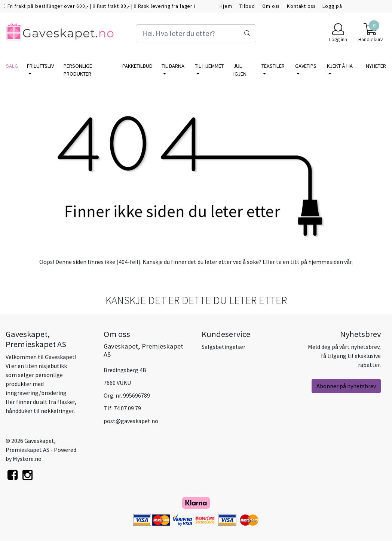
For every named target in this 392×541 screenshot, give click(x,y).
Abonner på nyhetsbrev (346, 386)
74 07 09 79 (127, 408)
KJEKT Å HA (340, 66)
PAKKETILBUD (137, 66)
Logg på (332, 6)
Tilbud (247, 6)
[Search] (196, 33)
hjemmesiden (326, 262)
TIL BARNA (173, 66)
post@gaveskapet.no (131, 421)
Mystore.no (27, 459)
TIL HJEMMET (209, 66)
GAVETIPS (306, 66)
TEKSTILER (273, 66)
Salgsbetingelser (223, 347)
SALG (12, 66)
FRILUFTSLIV (40, 66)
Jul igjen (240, 70)
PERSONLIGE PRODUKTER (78, 70)
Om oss (271, 6)
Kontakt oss (301, 6)
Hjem (226, 6)
